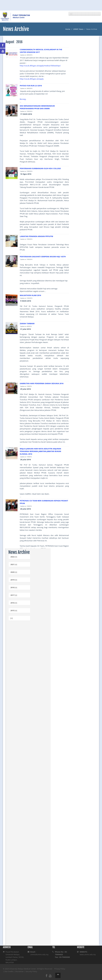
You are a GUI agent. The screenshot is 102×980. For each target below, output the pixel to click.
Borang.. (23, 99)
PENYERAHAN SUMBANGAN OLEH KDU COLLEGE (40, 168)
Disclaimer (20, 971)
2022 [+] (14, 557)
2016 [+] (14, 603)
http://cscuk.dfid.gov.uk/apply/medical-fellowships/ (40, 66)
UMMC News (78, 29)
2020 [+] (14, 572)
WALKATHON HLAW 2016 (30, 295)
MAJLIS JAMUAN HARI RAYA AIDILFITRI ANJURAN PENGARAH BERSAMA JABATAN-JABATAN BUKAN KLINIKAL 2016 (40, 451)
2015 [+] (14, 610)
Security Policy (31, 971)
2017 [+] (14, 595)
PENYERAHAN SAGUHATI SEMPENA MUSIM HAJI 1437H (43, 257)
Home (68, 29)
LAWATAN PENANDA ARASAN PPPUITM (36, 236)
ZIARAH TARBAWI (27, 323)
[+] (12, 618)
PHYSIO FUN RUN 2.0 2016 (31, 86)
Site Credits (9, 971)
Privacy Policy (60, 969)
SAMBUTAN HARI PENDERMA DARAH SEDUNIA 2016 (42, 383)
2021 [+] (14, 564)
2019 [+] (14, 580)
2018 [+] (14, 587)
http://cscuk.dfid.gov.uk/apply (32, 79)
